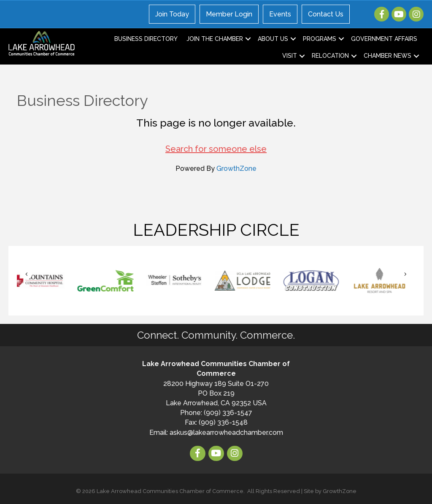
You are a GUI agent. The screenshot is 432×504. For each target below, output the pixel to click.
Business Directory (146, 39)
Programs (320, 39)
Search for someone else (216, 149)
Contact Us (326, 14)
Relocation (330, 56)
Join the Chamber (215, 39)
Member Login (229, 14)
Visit (290, 56)
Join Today (172, 14)
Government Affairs (384, 39)
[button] (27, 274)
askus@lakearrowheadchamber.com (226, 433)
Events (280, 14)
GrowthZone (236, 168)
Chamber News (387, 56)
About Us (273, 39)
